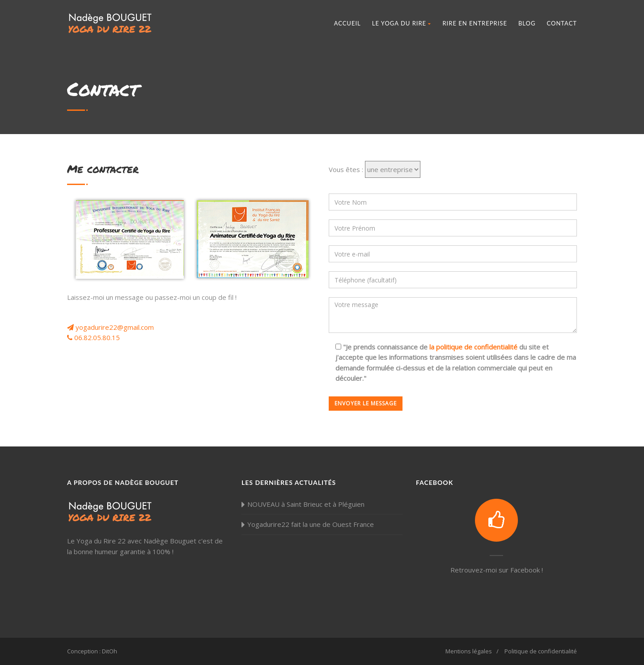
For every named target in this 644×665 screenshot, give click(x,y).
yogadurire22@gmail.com (110, 327)
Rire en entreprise (475, 23)
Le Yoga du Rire (402, 23)
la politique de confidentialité (473, 347)
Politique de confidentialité (541, 651)
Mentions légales (469, 651)
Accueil (347, 23)
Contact (562, 23)
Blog (527, 23)
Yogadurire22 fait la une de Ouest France (311, 524)
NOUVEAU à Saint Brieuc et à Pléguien (306, 504)
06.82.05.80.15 (93, 337)
